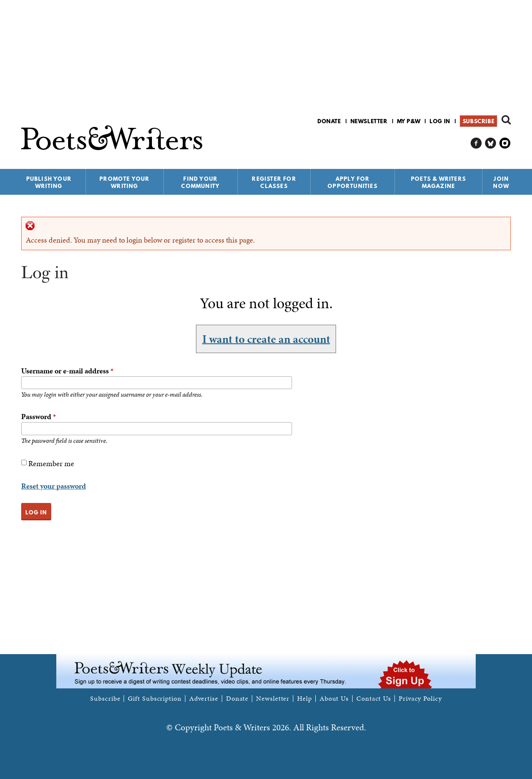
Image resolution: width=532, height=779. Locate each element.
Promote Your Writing (124, 182)
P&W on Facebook (476, 143)
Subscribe (478, 121)
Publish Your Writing (49, 182)
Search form (506, 120)
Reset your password (54, 486)
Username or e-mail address (67, 371)
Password (39, 416)
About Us (334, 699)
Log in (440, 121)
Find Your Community (200, 182)
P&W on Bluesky (491, 143)
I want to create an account (266, 339)
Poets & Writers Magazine (438, 182)
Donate (329, 121)
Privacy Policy (420, 699)
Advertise (204, 699)
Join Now (501, 182)
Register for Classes (274, 182)
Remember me (51, 463)
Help (305, 699)
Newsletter (369, 121)
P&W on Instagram (505, 143)
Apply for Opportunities (353, 182)
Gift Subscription (154, 699)
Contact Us (374, 699)
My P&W (409, 121)
